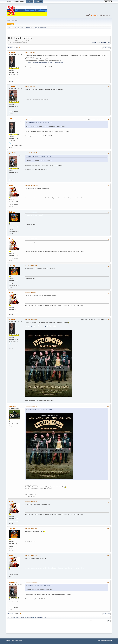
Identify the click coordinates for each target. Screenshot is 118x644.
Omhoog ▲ (110, 640)
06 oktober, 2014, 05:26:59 (31, 239)
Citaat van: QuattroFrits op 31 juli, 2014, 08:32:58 (40, 123)
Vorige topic (96, 42)
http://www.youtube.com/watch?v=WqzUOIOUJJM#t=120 (41, 326)
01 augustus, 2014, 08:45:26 (32, 153)
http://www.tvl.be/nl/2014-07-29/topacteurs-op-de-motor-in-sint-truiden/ (44, 62)
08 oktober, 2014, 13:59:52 (31, 555)
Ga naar (87, 621)
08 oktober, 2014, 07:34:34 (31, 406)
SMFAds (8, 642)
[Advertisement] (29, 33)
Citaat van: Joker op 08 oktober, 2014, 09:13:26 (40, 586)
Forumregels (103, 640)
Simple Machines (18, 640)
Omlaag (10, 48)
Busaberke (13, 406)
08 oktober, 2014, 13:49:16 (31, 528)
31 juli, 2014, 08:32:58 (30, 86)
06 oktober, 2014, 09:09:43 (31, 266)
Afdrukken (107, 48)
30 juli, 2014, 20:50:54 (30, 53)
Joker (11, 185)
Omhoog (10, 614)
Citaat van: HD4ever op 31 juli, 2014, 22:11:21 (39, 156)
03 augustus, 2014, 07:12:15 (32, 185)
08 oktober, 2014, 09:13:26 (31, 502)
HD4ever (12, 53)
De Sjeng (12, 212)
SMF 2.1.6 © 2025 (10, 640)
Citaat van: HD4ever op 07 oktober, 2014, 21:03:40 (40, 410)
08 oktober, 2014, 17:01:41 (31, 582)
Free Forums (14, 642)
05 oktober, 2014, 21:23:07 (31, 212)
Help (99, 640)
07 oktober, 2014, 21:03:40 (31, 320)
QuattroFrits (13, 86)
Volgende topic (105, 42)
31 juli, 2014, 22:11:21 (30, 119)
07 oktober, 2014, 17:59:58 (31, 293)
